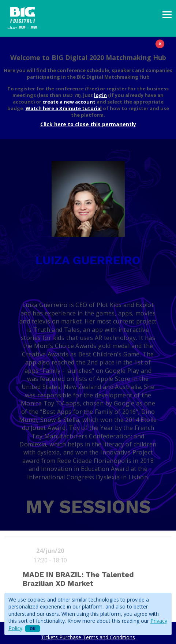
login (100, 95)
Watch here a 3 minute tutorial (64, 108)
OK (33, 629)
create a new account (69, 102)
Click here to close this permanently (88, 124)
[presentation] (167, 15)
